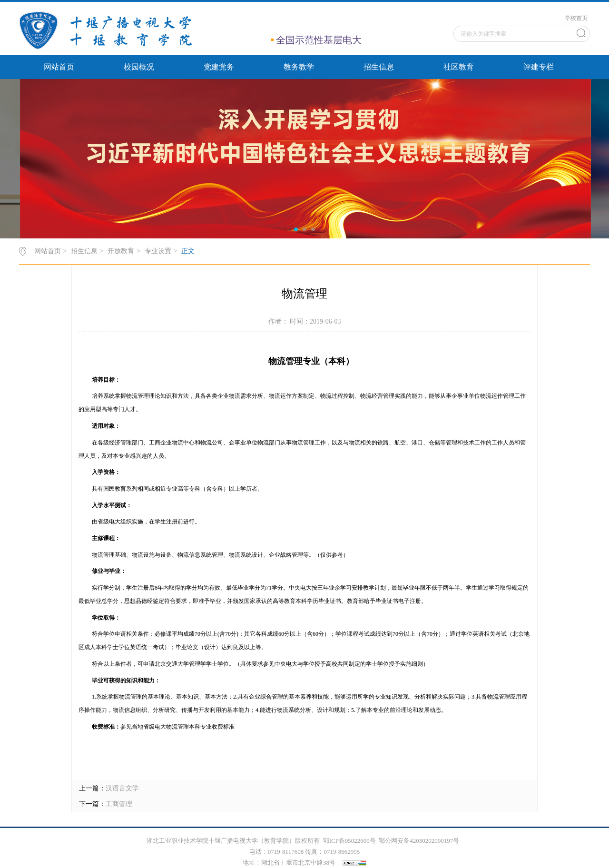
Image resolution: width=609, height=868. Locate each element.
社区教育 (459, 67)
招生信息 (379, 67)
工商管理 (119, 804)
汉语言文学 (122, 788)
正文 (188, 251)
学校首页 (576, 18)
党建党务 (219, 67)
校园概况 (139, 67)
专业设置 (158, 251)
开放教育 (121, 251)
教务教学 (299, 67)
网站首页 (59, 67)
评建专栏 (539, 67)
